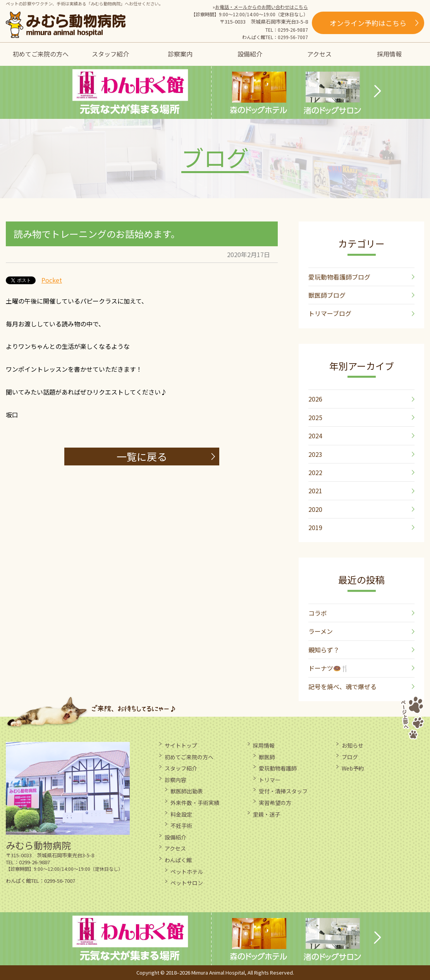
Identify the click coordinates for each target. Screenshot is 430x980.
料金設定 (181, 814)
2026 (315, 399)
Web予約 (353, 768)
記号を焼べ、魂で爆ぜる (342, 687)
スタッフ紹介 (110, 54)
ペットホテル (187, 872)
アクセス (319, 54)
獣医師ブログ (327, 295)
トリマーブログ (330, 313)
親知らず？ (324, 650)
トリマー (270, 780)
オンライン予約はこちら (368, 23)
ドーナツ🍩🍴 (329, 668)
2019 (315, 527)
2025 (315, 417)
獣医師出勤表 (187, 791)
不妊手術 (181, 826)
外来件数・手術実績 (195, 803)
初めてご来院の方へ (41, 54)
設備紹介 (250, 54)
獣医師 (267, 757)
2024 (315, 436)
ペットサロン (187, 883)
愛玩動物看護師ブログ (339, 277)
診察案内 (180, 54)
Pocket (52, 280)
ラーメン (321, 631)
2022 (315, 472)
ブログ (350, 757)
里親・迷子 (267, 814)
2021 (315, 491)
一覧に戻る (142, 456)
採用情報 (389, 54)
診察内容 (175, 780)
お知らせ (353, 745)
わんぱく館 (178, 860)
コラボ (318, 613)
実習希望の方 (275, 803)
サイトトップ (181, 745)
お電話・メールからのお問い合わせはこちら (261, 7)
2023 (315, 454)
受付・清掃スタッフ (283, 791)
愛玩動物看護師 (278, 768)
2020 (315, 509)
